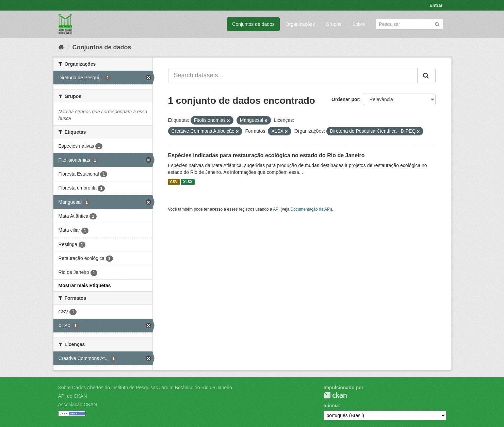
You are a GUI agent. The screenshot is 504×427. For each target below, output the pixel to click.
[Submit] (437, 24)
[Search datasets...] (293, 76)
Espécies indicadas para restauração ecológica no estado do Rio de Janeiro (266, 155)
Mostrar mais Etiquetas (85, 285)
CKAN (335, 395)
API (276, 209)
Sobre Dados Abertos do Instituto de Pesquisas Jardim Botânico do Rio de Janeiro (145, 388)
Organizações (300, 24)
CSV (174, 182)
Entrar (436, 5)
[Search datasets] (409, 24)
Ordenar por (345, 99)
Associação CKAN (78, 405)
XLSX (188, 182)
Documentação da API (311, 209)
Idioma (331, 406)
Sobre (359, 24)
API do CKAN (73, 396)
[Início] (61, 47)
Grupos (334, 24)
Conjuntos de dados (253, 24)
